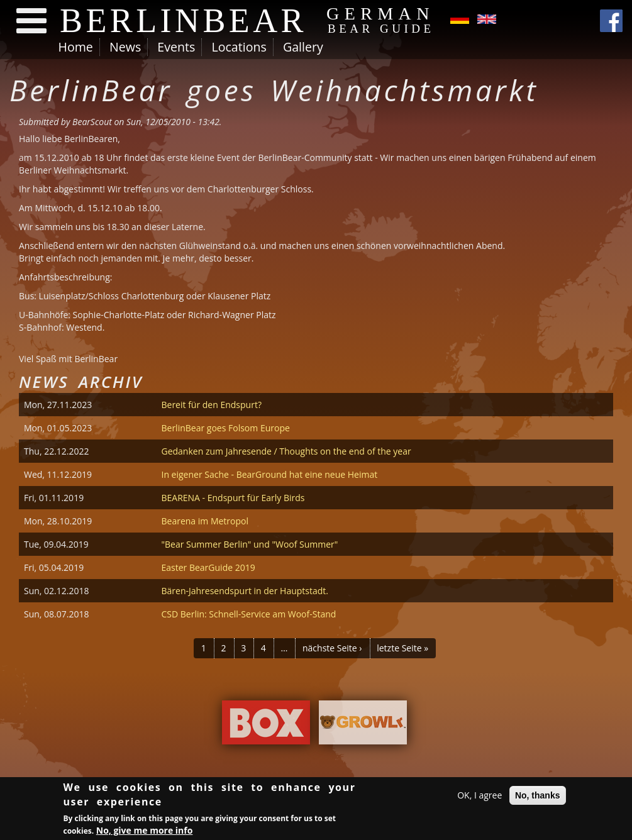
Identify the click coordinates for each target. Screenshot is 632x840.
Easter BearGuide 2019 (208, 567)
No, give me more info (145, 832)
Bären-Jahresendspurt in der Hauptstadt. (245, 591)
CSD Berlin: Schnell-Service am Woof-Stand (248, 614)
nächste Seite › (332, 648)
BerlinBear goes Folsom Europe (225, 428)
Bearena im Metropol (205, 521)
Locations (239, 47)
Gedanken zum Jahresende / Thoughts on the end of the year (286, 451)
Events (176, 47)
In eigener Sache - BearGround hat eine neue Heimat (269, 474)
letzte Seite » (402, 648)
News (125, 47)
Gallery (303, 47)
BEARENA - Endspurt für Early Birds (233, 498)
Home (76, 47)
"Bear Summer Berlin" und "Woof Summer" (249, 544)
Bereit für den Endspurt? (211, 405)
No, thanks (538, 797)
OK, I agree (480, 797)
